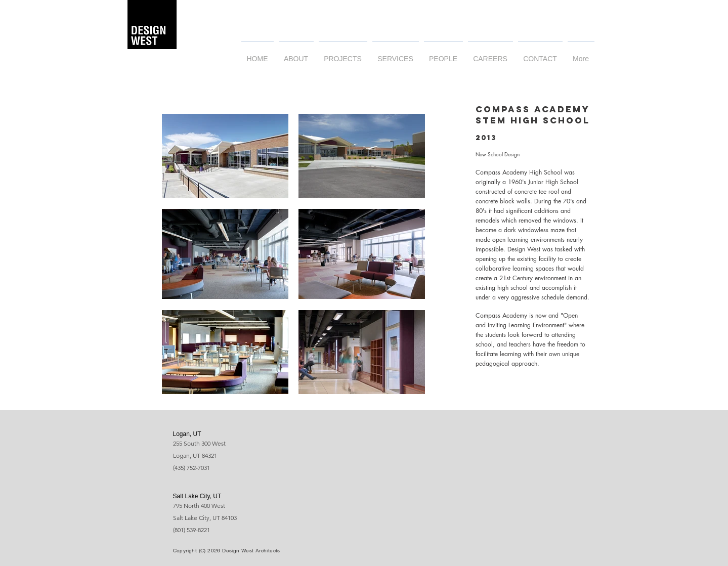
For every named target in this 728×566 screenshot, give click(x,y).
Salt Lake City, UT (197, 496)
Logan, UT (187, 434)
